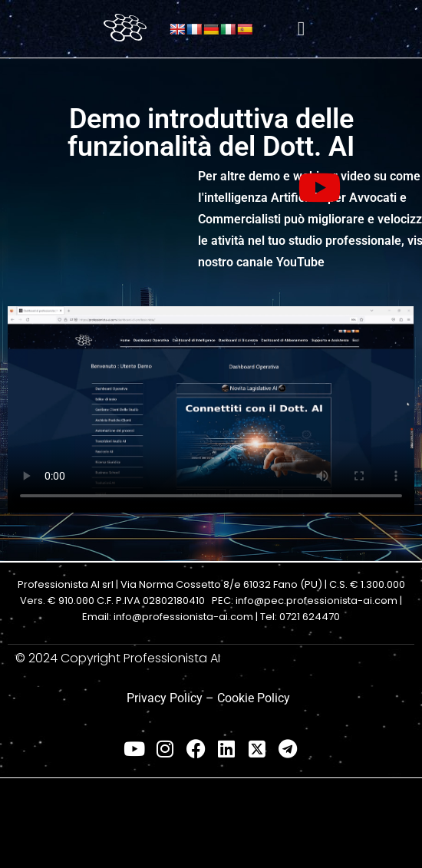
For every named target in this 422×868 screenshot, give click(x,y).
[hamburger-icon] (301, 29)
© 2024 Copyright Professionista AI (118, 658)
